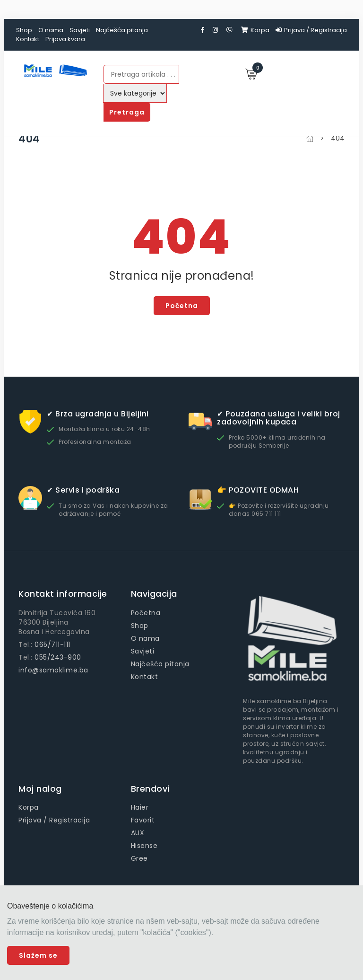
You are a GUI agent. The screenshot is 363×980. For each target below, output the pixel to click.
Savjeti (80, 30)
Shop (24, 30)
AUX (138, 833)
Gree (139, 858)
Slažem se (38, 955)
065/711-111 (52, 645)
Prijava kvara (65, 39)
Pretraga (127, 112)
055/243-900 (58, 657)
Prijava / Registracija (311, 30)
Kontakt (28, 39)
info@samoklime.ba (53, 670)
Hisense (144, 846)
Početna (182, 306)
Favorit (143, 820)
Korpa (255, 30)
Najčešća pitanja (122, 30)
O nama (51, 30)
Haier (140, 807)
